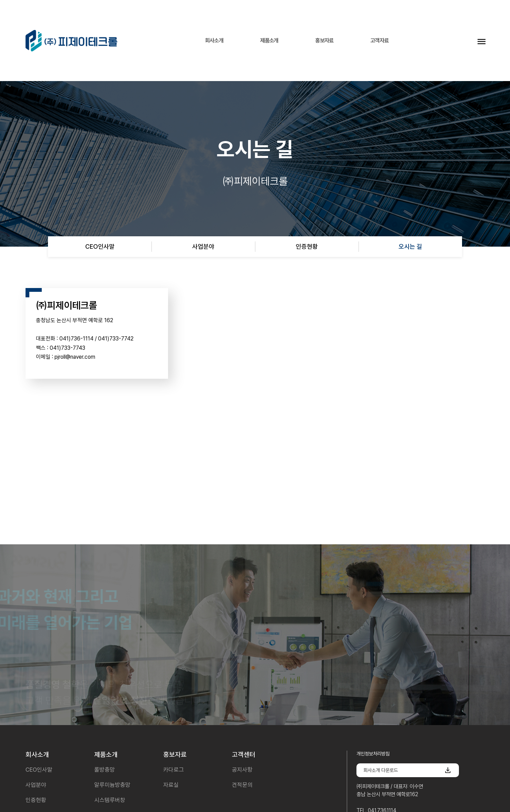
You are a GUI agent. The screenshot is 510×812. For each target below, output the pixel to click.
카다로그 (174, 770)
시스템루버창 (110, 800)
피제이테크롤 (71, 41)
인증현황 (307, 246)
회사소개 (214, 41)
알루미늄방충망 (112, 785)
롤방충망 (105, 770)
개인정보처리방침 (373, 754)
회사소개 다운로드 (408, 770)
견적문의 (242, 785)
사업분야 (203, 246)
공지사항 (242, 770)
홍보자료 (324, 41)
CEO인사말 (100, 246)
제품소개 (269, 41)
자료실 (171, 785)
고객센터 (244, 755)
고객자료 (379, 41)
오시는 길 (410, 246)
